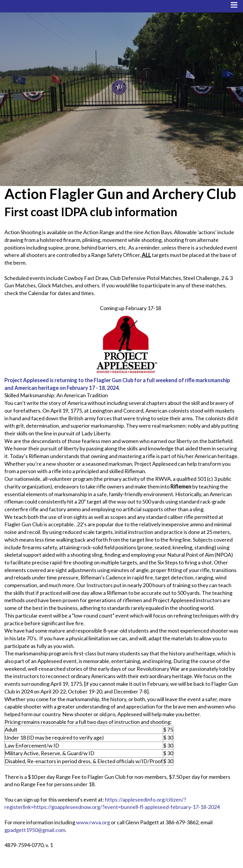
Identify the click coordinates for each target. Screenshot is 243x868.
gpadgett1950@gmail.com (35, 830)
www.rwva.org (93, 822)
